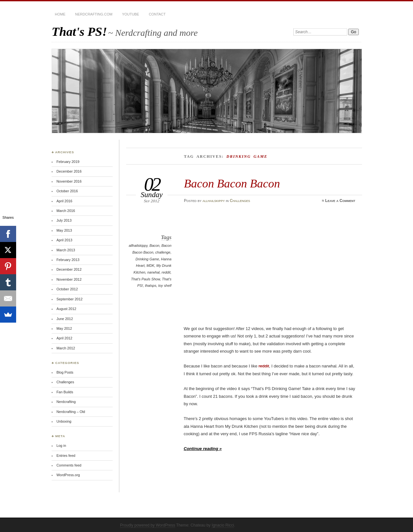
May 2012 (64, 328)
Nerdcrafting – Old (71, 412)
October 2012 (67, 289)
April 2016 (64, 201)
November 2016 (69, 181)
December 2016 (69, 171)
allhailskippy (214, 201)
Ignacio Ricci (223, 525)
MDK (150, 266)
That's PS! (79, 31)
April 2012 (64, 338)
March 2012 (66, 348)
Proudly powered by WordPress (148, 525)
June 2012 (65, 319)
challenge (163, 252)
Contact (157, 14)
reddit (166, 272)
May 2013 (64, 230)
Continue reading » (203, 449)
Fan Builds (65, 392)
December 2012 (69, 269)
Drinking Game (147, 259)
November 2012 (69, 279)
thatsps (151, 286)
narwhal (153, 272)
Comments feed (69, 465)
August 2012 (66, 309)
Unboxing (64, 421)
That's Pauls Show (146, 279)
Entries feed (66, 456)
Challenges (240, 201)
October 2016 (67, 191)
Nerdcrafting (66, 402)
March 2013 (66, 250)
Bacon (154, 246)
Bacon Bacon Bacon (232, 183)
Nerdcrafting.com (94, 14)
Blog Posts (65, 372)
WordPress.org (68, 475)
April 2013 (64, 240)
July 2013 (64, 220)
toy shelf (165, 286)
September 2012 (70, 299)
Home (60, 14)
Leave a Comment (340, 201)
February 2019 (68, 162)
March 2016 (66, 211)
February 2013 (68, 260)
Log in (61, 446)
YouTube (131, 14)
